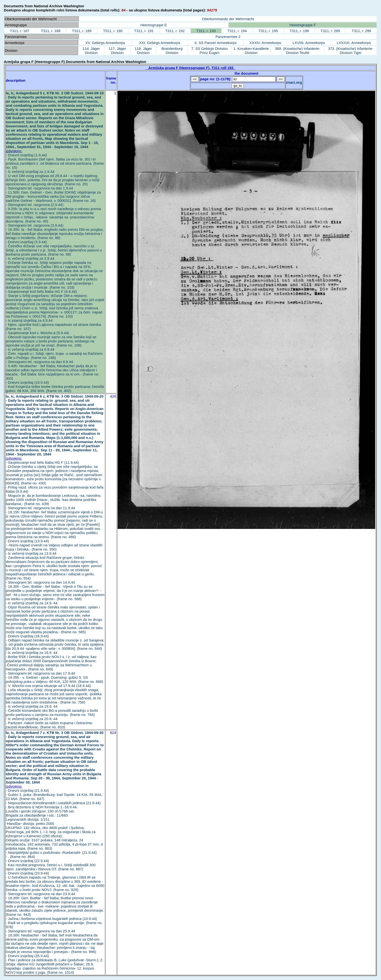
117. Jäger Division (117, 51)
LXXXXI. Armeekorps (354, 43)
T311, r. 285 (330, 31)
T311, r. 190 (113, 31)
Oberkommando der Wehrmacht (228, 19)
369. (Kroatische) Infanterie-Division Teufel (298, 51)
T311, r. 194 (237, 31)
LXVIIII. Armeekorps (309, 43)
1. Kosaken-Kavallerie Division (251, 51)
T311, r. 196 (299, 31)
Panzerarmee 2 (228, 37)
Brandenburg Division (172, 51)
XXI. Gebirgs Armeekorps (160, 43)
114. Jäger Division (91, 51)
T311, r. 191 (144, 31)
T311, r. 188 (51, 31)
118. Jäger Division (143, 51)
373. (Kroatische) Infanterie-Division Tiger (351, 51)
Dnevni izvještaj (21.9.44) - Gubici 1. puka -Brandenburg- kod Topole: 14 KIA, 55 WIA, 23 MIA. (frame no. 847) (54, 795)
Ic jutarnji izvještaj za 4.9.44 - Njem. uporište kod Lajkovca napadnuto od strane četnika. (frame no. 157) (54, 325)
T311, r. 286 (361, 31)
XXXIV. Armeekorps (265, 43)
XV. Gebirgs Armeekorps (105, 43)
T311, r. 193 (206, 31)
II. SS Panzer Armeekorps (216, 43)
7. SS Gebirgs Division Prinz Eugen (209, 51)
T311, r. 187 (20, 31)
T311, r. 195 (268, 31)
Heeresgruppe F (303, 25)
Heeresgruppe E (154, 25)
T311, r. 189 (82, 31)
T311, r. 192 (175, 31)
